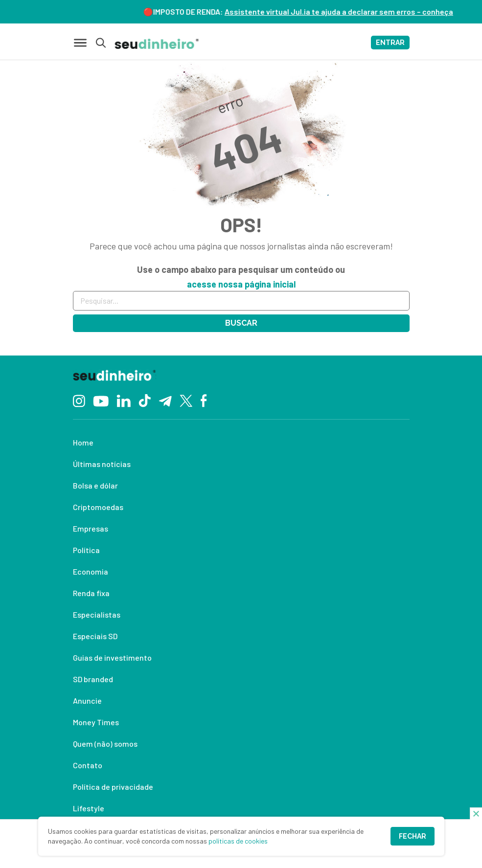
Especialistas (97, 614)
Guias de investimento (112, 657)
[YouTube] (101, 400)
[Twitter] (186, 400)
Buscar (241, 323)
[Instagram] (79, 400)
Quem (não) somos (105, 744)
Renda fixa (91, 593)
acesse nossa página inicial (241, 284)
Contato (88, 765)
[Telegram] (165, 400)
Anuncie (87, 701)
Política (86, 550)
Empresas (91, 528)
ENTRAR (390, 43)
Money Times (96, 722)
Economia (91, 571)
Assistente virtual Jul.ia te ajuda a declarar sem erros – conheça (344, 11)
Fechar (413, 836)
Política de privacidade (113, 787)
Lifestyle (89, 808)
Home (83, 442)
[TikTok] (145, 400)
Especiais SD (95, 636)
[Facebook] (204, 400)
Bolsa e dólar (95, 485)
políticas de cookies (238, 841)
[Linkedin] (124, 400)
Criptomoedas (98, 507)
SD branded (93, 679)
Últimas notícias (102, 464)
